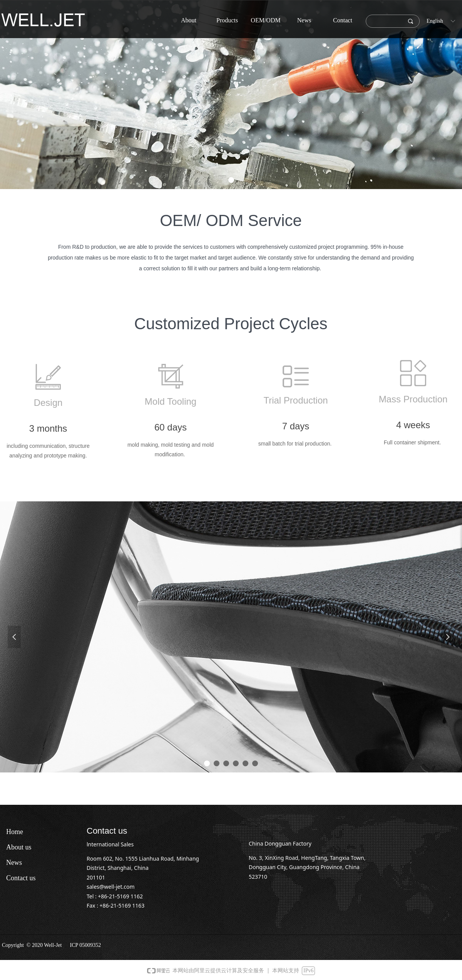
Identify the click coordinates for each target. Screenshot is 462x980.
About (189, 20)
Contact (343, 20)
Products (227, 20)
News (304, 20)
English (435, 21)
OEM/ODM (265, 20)
